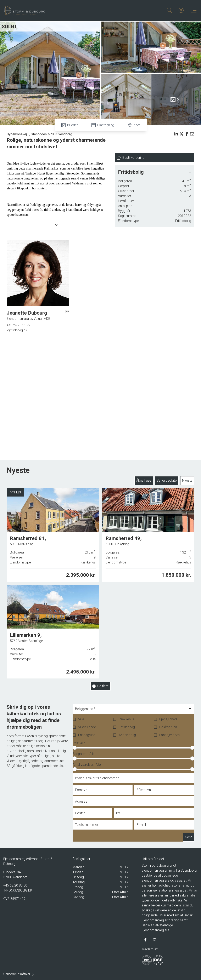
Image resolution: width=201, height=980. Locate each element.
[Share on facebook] (187, 134)
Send (189, 837)
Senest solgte (167, 481)
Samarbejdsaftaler (19, 974)
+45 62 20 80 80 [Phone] (15, 885)
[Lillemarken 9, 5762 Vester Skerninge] (53, 629)
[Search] (169, 10)
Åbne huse (144, 481)
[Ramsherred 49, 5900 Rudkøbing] (148, 533)
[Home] (52, 10)
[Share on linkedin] (176, 134)
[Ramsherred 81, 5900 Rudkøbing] (53, 534)
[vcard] (67, 315)
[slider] (75, 748)
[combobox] (130, 711)
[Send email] (192, 134)
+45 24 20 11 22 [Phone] (19, 325)
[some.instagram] (155, 940)
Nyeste (187, 481)
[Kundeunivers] (181, 10)
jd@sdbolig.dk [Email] (17, 330)
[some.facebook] (145, 940)
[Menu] (193, 10)
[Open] (190, 709)
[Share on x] (182, 134)
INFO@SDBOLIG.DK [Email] (18, 890)
